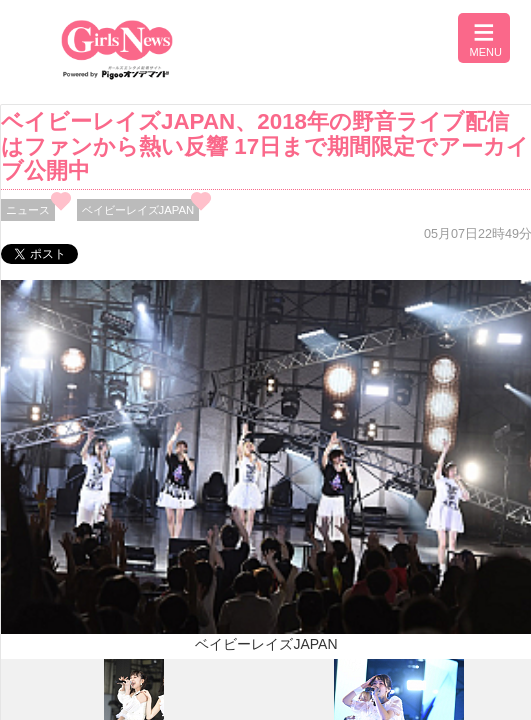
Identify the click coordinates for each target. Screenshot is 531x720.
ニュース (28, 210)
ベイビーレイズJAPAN (138, 210)
